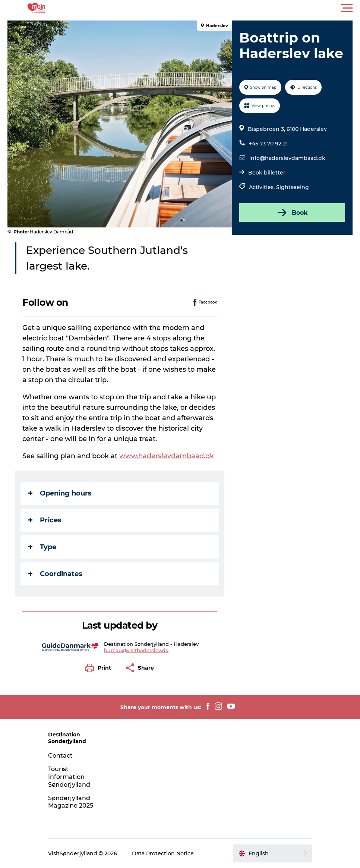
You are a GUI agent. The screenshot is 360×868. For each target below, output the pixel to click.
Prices (45, 520)
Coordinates (55, 574)
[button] (214, 8)
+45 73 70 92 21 (268, 144)
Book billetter (267, 173)
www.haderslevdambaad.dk (167, 456)
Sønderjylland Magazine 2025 (71, 802)
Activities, (263, 187)
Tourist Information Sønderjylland (69, 777)
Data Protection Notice (163, 853)
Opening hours (60, 493)
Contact (60, 756)
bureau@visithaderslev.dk (136, 650)
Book (292, 213)
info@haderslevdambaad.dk (287, 158)
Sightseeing (293, 187)
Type (42, 547)
